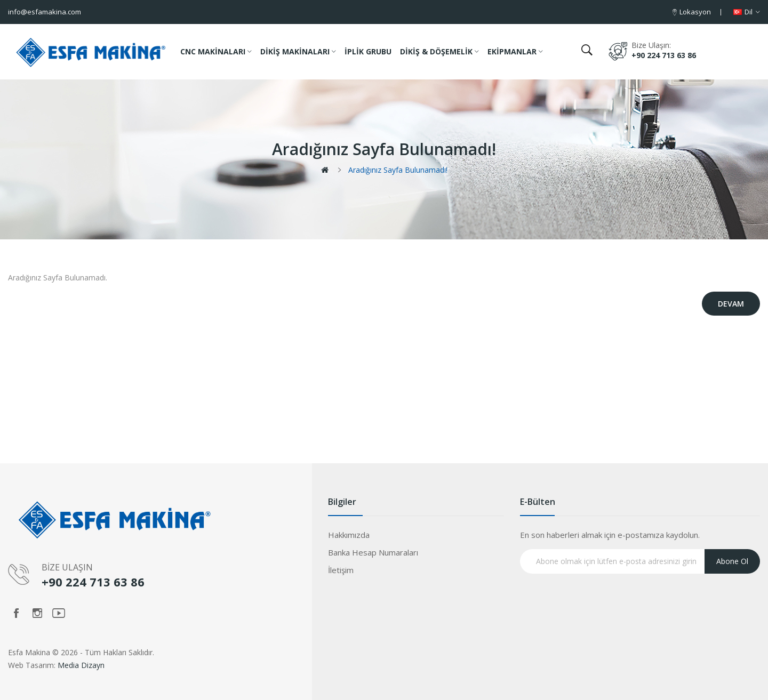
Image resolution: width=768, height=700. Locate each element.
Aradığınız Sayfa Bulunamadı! (398, 170)
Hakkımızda (349, 535)
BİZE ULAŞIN (67, 567)
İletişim (341, 570)
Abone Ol (732, 561)
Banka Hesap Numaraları (373, 552)
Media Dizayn (81, 665)
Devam (731, 304)
